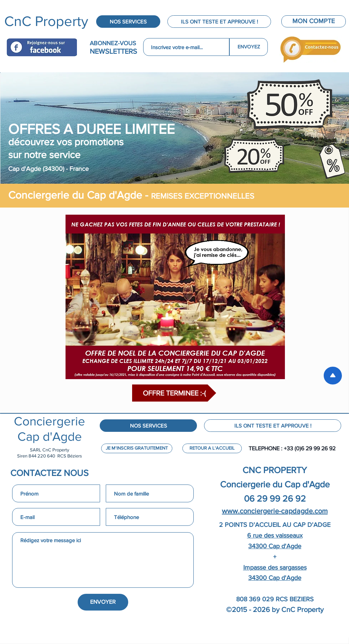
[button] (174, 393)
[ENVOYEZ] (249, 47)
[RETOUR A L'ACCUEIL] (212, 448)
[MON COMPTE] (314, 21)
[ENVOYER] (103, 602)
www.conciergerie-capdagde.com (275, 511)
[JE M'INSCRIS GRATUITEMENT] (137, 448)
